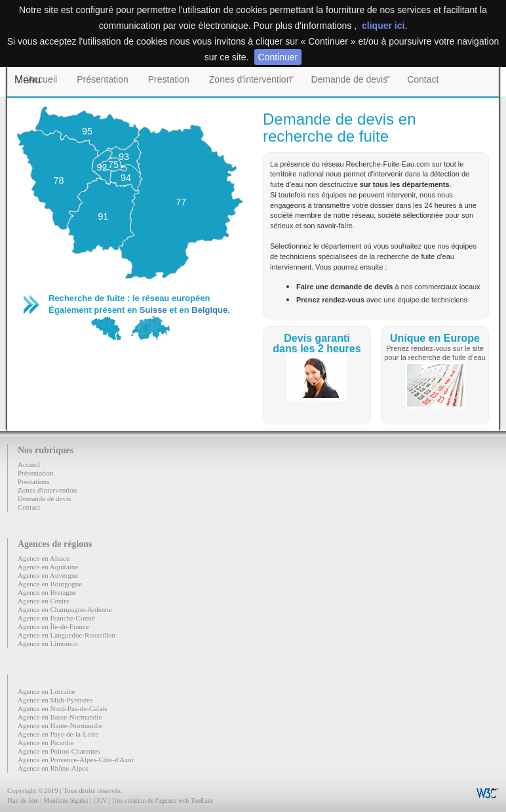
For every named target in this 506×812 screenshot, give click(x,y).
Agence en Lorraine (46, 691)
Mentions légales (66, 801)
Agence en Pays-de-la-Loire (58, 734)
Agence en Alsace (44, 558)
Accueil (42, 79)
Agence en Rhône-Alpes (53, 768)
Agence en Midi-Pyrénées (55, 700)
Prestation (169, 79)
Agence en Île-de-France (53, 626)
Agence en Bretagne (47, 592)
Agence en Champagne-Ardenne (65, 609)
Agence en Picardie (46, 742)
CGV (100, 801)
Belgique (209, 310)
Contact (423, 79)
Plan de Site (23, 801)
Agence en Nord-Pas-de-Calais (62, 708)
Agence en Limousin (48, 643)
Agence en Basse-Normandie (60, 717)
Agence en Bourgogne (50, 584)
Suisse (153, 310)
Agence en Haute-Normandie (60, 725)
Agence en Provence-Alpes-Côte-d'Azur (76, 760)
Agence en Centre (44, 601)
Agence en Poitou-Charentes (59, 751)
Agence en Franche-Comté (56, 618)
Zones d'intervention (250, 79)
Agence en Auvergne (48, 575)
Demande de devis (349, 79)
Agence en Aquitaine (48, 567)
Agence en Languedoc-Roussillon (67, 635)
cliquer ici (383, 26)
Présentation (103, 79)
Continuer (278, 57)
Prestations (33, 481)
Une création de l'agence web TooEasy (163, 801)
